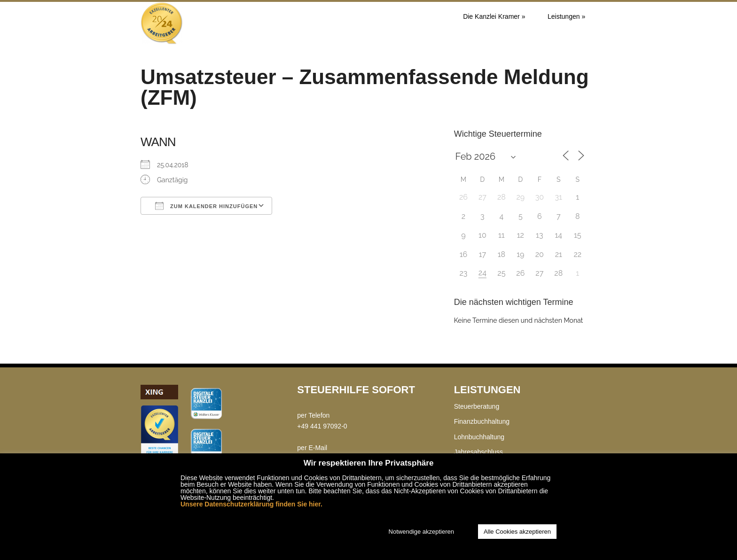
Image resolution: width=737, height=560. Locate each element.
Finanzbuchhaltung (482, 421)
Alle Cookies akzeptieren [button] (517, 532)
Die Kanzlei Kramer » (494, 16)
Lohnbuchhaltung (479, 437)
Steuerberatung (477, 406)
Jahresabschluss (478, 452)
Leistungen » (566, 16)
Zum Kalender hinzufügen (206, 206)
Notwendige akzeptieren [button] (421, 532)
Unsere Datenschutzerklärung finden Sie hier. (251, 504)
